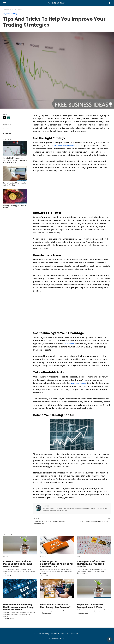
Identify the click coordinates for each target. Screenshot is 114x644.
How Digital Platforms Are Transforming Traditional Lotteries (90, 564)
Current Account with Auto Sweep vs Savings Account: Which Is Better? (17, 564)
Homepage (6, 9)
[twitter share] (4, 118)
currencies (70, 344)
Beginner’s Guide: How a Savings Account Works (93, 606)
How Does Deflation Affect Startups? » (95, 521)
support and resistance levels (67, 146)
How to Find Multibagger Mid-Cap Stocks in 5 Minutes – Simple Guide (15, 160)
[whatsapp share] (9, 118)
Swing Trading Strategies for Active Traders (14, 184)
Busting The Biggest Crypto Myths (14, 206)
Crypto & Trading (17, 9)
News (79, 557)
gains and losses (78, 383)
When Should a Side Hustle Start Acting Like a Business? (56, 606)
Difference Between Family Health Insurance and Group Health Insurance (20, 607)
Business (6, 557)
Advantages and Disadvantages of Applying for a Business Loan (57, 563)
